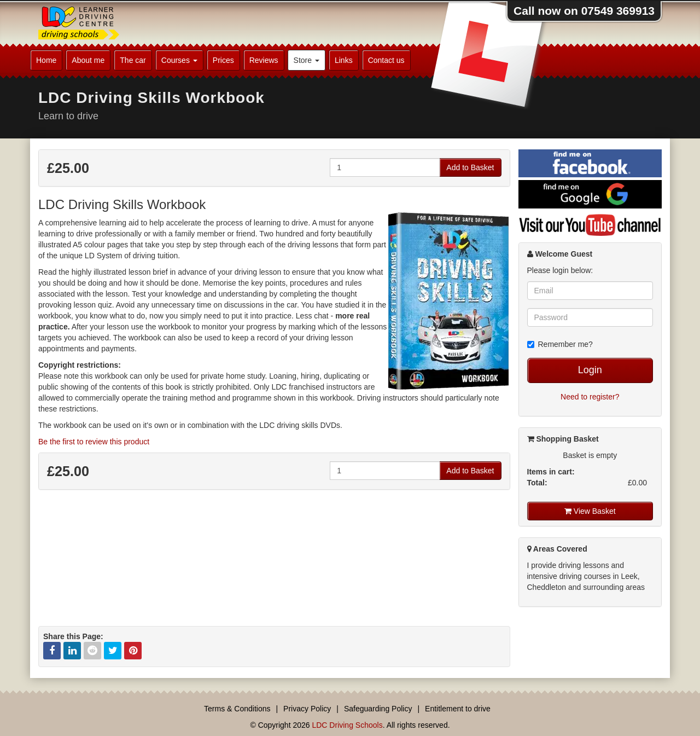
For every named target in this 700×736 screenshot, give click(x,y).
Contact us (386, 60)
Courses (179, 60)
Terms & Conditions (237, 709)
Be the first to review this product (94, 442)
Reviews (264, 60)
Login (590, 370)
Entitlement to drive (458, 709)
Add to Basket (470, 167)
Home (46, 60)
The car (133, 60)
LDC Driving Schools (347, 725)
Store (307, 60)
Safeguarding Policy (378, 709)
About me (88, 60)
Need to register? (590, 397)
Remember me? (560, 344)
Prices (223, 60)
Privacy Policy (307, 709)
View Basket (590, 511)
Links (344, 60)
